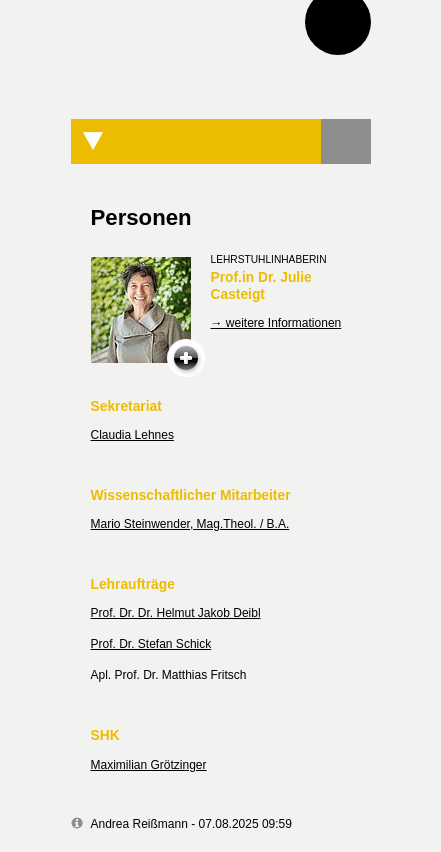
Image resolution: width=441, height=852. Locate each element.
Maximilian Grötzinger (149, 765)
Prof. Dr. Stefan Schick (151, 644)
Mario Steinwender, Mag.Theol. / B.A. (190, 524)
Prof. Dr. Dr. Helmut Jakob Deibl (176, 613)
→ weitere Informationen (276, 323)
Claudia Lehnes (132, 435)
